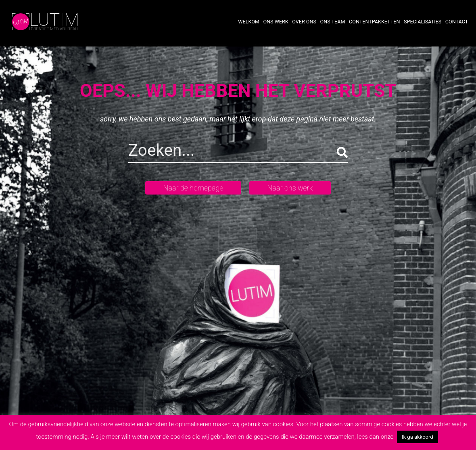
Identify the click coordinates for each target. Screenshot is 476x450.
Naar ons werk (290, 188)
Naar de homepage (193, 188)
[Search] (199, 152)
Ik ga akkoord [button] (418, 437)
